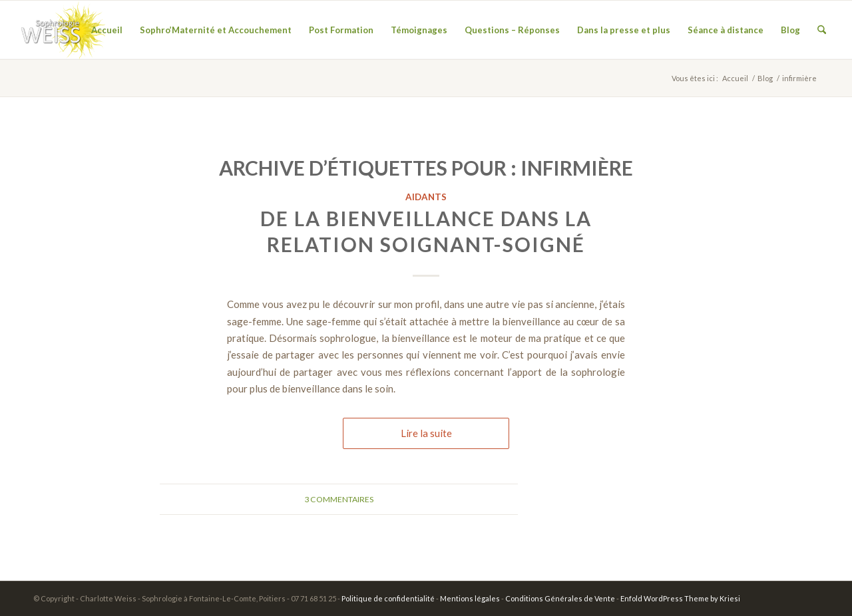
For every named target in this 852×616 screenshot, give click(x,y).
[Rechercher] (822, 30)
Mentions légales (470, 598)
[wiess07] (61, 30)
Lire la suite (426, 433)
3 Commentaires (339, 499)
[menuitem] (107, 30)
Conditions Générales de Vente (560, 598)
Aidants (426, 197)
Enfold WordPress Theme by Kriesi (680, 598)
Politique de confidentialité (388, 598)
